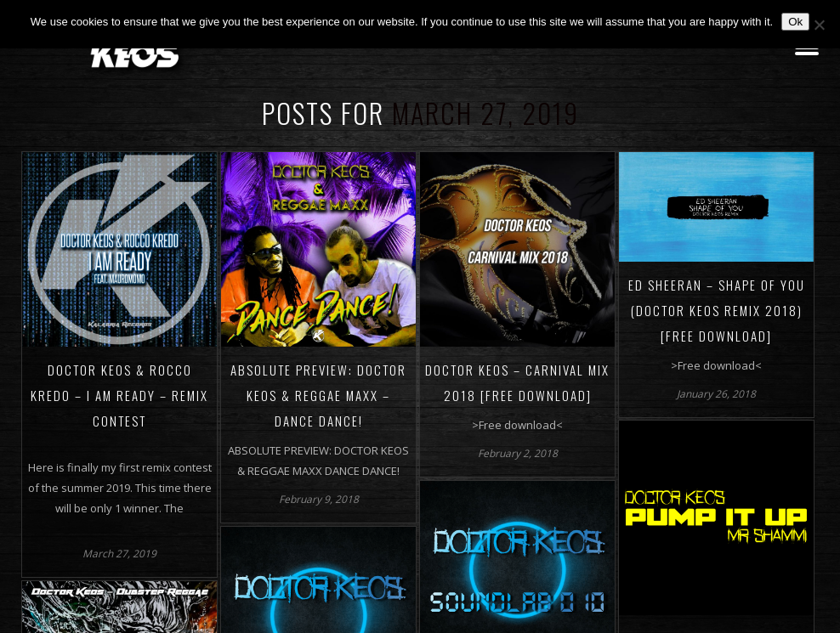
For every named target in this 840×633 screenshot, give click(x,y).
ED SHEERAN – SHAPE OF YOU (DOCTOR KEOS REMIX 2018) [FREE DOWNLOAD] (717, 310)
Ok (795, 22)
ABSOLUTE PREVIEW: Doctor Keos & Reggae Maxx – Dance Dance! (318, 395)
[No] (819, 25)
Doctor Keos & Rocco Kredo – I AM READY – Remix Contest (119, 395)
